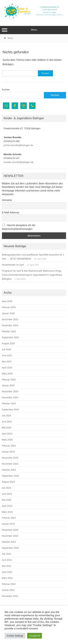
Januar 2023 (8, 524)
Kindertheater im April (13, 265)
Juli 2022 (6, 554)
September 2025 (10, 337)
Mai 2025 (7, 362)
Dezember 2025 (10, 319)
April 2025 (7, 368)
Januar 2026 (8, 313)
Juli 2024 (6, 416)
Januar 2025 (8, 385)
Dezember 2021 (10, 596)
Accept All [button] (35, 636)
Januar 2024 (8, 452)
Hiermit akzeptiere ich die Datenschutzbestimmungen (19, 227)
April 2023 (7, 506)
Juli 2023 (6, 488)
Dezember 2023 (10, 458)
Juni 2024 (7, 422)
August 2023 (8, 482)
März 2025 (7, 374)
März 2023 (7, 512)
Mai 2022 (7, 566)
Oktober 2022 (9, 542)
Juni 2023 (7, 494)
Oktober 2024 (9, 404)
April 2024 (7, 434)
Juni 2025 (7, 355)
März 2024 (7, 440)
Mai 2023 (7, 500)
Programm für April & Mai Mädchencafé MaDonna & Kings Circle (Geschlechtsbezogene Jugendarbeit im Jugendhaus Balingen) (32, 275)
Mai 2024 (7, 428)
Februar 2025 (9, 380)
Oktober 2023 (9, 470)
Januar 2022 (8, 590)
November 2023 (10, 464)
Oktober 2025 (9, 331)
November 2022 (10, 536)
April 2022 (7, 572)
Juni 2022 (7, 560)
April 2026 (7, 301)
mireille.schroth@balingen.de (18, 162)
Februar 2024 (9, 446)
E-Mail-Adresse (11, 212)
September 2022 (10, 548)
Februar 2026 (9, 307)
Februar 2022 (9, 584)
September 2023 (10, 476)
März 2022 (7, 578)
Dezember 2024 (10, 391)
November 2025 (10, 325)
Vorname (7, 200)
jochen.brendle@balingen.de (18, 145)
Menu (34, 30)
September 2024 (10, 410)
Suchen (6, 90)
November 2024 (10, 397)
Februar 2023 (9, 518)
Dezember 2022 (10, 530)
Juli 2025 (6, 349)
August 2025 (8, 343)
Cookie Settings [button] (15, 636)
